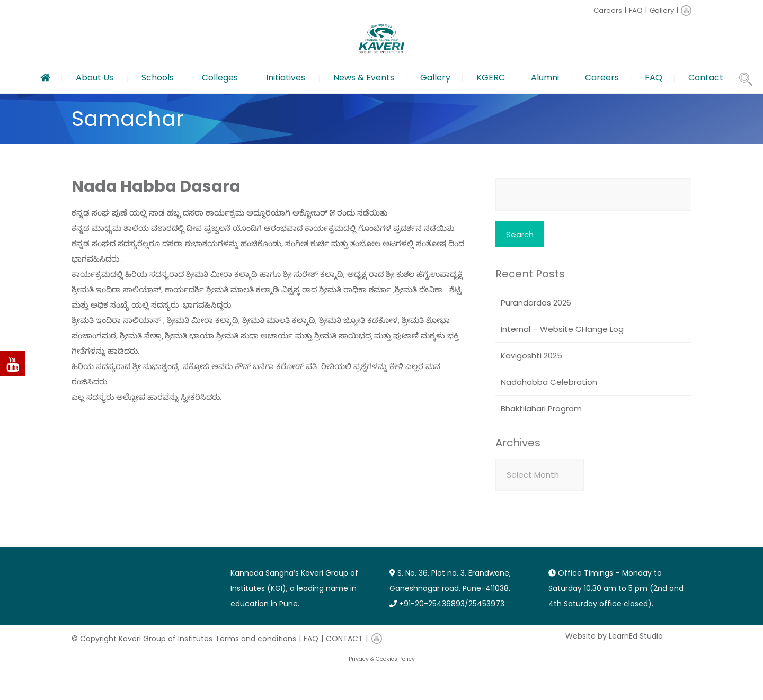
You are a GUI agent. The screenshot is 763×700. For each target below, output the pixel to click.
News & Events (364, 78)
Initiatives (286, 78)
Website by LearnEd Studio (614, 636)
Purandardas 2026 (536, 303)
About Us (95, 78)
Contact (706, 78)
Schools (158, 78)
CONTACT (344, 639)
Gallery (662, 10)
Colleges (220, 78)
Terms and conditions (256, 639)
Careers (608, 10)
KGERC (491, 78)
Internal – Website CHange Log (562, 329)
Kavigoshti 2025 (531, 356)
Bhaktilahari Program (541, 409)
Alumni (545, 78)
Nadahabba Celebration (549, 382)
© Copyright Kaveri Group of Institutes (142, 639)
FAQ (636, 10)
